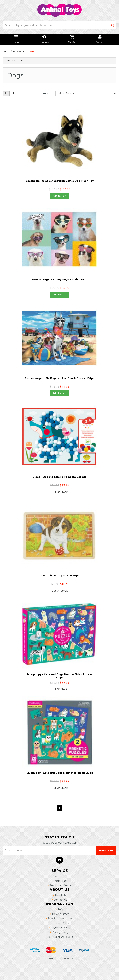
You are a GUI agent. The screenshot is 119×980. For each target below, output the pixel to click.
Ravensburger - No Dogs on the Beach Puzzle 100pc (60, 378)
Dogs (31, 51)
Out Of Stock (59, 492)
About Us (59, 895)
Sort (45, 93)
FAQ (59, 909)
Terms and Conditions (59, 937)
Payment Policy (60, 928)
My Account (59, 876)
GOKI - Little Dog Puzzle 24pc (59, 576)
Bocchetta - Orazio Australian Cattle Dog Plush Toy (60, 181)
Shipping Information (60, 919)
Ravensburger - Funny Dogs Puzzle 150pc (59, 279)
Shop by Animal (19, 51)
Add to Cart (59, 196)
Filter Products (14, 61)
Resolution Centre (59, 885)
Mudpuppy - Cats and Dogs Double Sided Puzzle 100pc (60, 676)
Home (5, 51)
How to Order (60, 914)
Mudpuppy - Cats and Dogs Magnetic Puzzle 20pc (60, 773)
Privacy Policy (59, 932)
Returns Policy (60, 923)
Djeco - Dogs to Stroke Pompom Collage (59, 477)
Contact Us (60, 900)
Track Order (60, 881)
